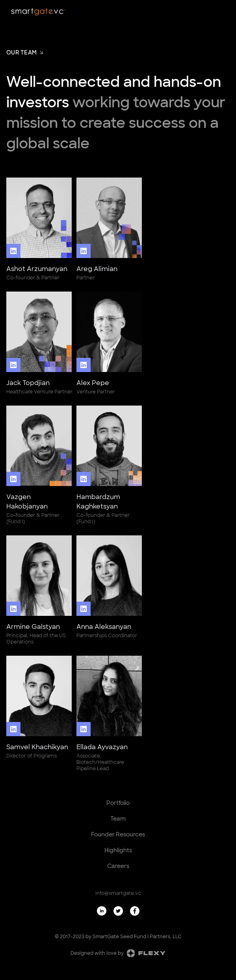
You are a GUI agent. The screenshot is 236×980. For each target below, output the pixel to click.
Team (118, 819)
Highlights (118, 850)
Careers (118, 866)
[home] (38, 12)
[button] (223, 13)
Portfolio (118, 803)
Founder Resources (118, 834)
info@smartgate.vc (118, 893)
